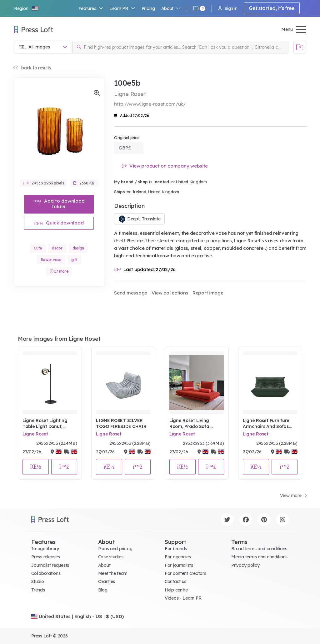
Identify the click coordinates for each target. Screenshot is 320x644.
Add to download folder (59, 204)
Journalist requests (50, 565)
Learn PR (122, 8)
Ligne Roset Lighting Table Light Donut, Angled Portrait (45, 424)
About (171, 8)
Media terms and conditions (259, 557)
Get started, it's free (272, 8)
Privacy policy (245, 565)
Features (91, 8)
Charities (107, 581)
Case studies (111, 557)
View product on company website (165, 166)
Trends (38, 590)
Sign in (228, 8)
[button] (26, 8)
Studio (37, 581)
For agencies (178, 557)
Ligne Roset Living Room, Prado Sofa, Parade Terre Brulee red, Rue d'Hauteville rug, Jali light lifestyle (197, 424)
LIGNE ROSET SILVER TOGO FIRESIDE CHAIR (121, 424)
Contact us (175, 581)
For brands (176, 549)
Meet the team (113, 573)
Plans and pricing (115, 549)
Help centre (176, 590)
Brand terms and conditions (259, 549)
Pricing (148, 8)
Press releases (45, 557)
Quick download (59, 223)
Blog (103, 590)
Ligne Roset (35, 434)
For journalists (179, 565)
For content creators (185, 573)
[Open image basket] (300, 47)
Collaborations (46, 573)
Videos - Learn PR (183, 598)
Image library (45, 549)
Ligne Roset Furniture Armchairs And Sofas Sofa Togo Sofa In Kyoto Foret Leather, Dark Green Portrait (270, 424)
